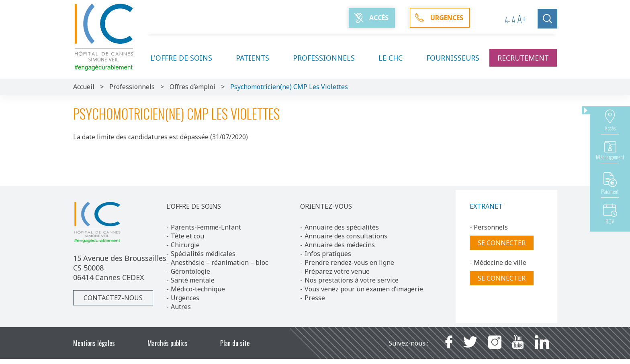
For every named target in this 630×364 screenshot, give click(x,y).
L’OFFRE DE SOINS (194, 206)
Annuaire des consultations (346, 236)
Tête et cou (187, 236)
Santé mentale (193, 280)
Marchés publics (168, 343)
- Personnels (489, 227)
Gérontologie (190, 271)
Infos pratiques (328, 254)
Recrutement (523, 58)
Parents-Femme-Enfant (206, 227)
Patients (257, 58)
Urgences (185, 298)
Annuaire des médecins (340, 245)
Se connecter (502, 243)
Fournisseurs (453, 58)
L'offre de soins (186, 58)
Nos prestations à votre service (352, 280)
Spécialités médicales (203, 254)
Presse (315, 298)
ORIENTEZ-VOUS (326, 206)
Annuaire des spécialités (342, 227)
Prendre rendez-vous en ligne (349, 262)
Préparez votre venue (337, 271)
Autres (181, 307)
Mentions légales (94, 343)
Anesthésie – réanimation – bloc (219, 262)
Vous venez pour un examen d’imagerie (364, 289)
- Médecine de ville (498, 262)
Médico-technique (198, 289)
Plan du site (235, 343)
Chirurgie (185, 245)
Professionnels (329, 58)
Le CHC (395, 58)
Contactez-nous (113, 298)
